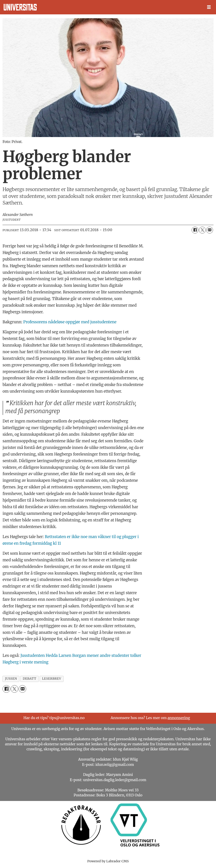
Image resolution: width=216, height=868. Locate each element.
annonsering (179, 718)
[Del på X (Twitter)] (202, 230)
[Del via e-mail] (210, 230)
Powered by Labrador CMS (108, 861)
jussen (11, 679)
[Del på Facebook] (195, 230)
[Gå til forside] (20, 7)
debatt (30, 679)
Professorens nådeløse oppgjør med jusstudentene (70, 322)
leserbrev (51, 679)
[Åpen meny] (209, 7)
